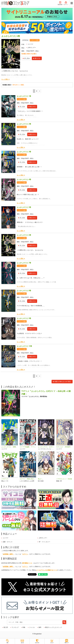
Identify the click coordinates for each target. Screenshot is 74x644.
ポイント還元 (35, 40)
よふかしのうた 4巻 (24, 179)
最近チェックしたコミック (54, 627)
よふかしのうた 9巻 (24, 318)
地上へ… (40, 479)
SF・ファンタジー (45, 542)
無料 (40, 627)
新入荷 (6, 627)
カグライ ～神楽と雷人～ (28, 479)
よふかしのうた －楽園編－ (10, 447)
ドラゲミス (5, 479)
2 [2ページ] (37, 91)
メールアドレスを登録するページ (47, 570)
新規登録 (60, 3)
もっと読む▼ (6, 79)
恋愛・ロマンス (8, 542)
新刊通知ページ (27, 563)
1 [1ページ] (34, 91)
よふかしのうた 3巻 (24, 152)
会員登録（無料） (8, 554)
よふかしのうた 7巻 (24, 263)
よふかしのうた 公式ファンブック (46, 447)
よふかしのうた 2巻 (24, 124)
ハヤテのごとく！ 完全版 (64, 479)
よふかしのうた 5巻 (24, 207)
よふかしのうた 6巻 (24, 235)
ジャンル (32, 627)
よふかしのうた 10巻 (24, 346)
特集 (24, 627)
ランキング (15, 627)
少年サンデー (32, 48)
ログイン (66, 3)
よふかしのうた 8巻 (24, 291)
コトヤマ (30, 44)
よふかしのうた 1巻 (24, 96)
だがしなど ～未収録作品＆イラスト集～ (64, 447)
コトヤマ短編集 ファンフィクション (28, 447)
